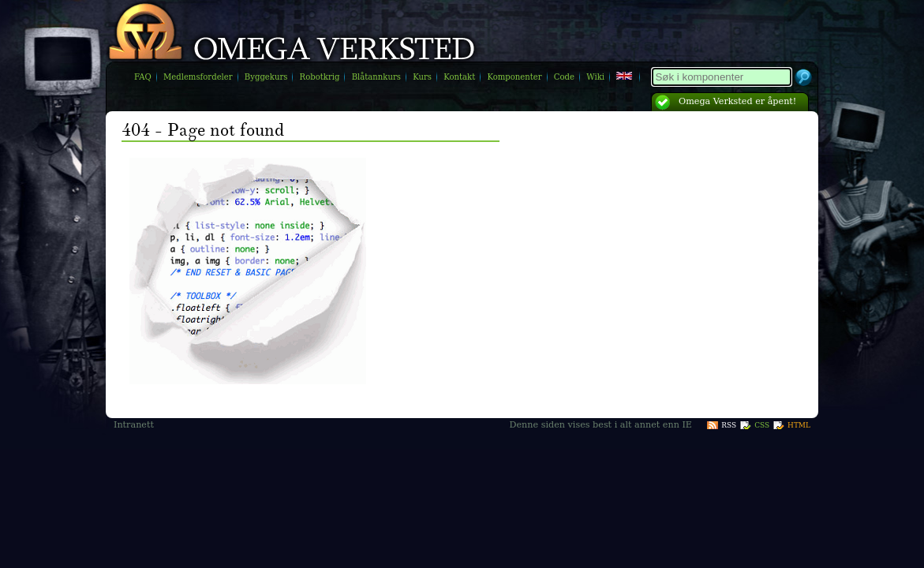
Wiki (595, 77)
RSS (729, 425)
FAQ (143, 77)
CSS (762, 425)
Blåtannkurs (376, 77)
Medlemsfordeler (198, 77)
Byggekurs (266, 77)
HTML (799, 425)
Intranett (134, 425)
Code (564, 77)
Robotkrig (320, 77)
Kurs (422, 77)
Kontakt (459, 77)
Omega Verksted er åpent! (737, 101)
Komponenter (514, 77)
